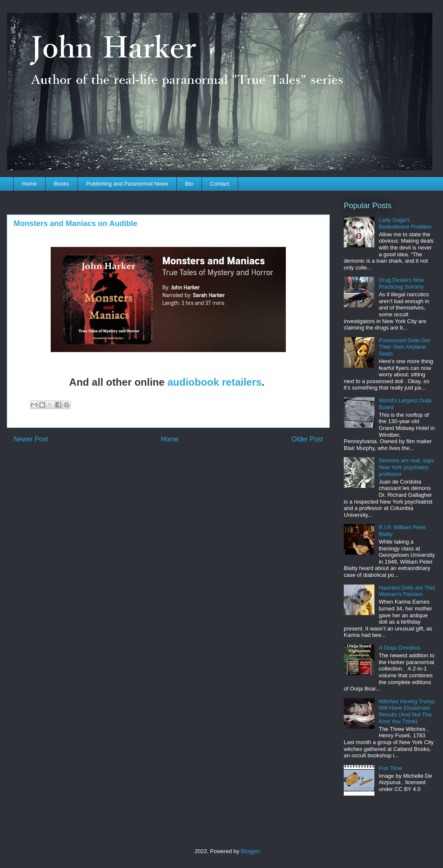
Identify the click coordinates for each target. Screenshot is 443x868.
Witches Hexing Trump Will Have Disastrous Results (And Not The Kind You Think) (407, 711)
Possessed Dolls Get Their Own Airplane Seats (404, 347)
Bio (189, 184)
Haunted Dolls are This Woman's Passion (407, 591)
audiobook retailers (214, 382)
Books (61, 184)
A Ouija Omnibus (400, 648)
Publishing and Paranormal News (127, 184)
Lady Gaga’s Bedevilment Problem (405, 223)
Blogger (250, 851)
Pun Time (390, 768)
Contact (220, 184)
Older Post (307, 439)
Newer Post (31, 439)
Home (30, 184)
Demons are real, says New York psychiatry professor (406, 467)
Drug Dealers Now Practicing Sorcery (401, 283)
